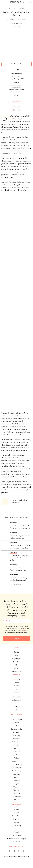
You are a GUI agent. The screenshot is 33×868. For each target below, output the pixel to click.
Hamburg (16, 655)
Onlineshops (16, 700)
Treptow (17, 787)
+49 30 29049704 (16, 101)
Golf (16, 703)
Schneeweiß (16, 119)
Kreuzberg (16, 735)
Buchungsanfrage (17, 689)
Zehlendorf (17, 800)
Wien (17, 665)
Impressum (16, 842)
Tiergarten (17, 784)
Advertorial (16, 26)
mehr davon (17, 585)
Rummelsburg (17, 764)
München (17, 662)
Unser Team (16, 816)
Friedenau (16, 726)
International (16, 671)
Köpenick (16, 739)
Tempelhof (16, 780)
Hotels (16, 686)
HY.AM (27, 857)
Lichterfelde (17, 742)
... (16, 99)
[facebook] (10, 851)
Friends (17, 832)
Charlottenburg (16, 719)
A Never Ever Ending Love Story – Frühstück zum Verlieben (19, 558)
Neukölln (16, 752)
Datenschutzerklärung (20, 630)
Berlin (16, 652)
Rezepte (16, 706)
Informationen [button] (17, 805)
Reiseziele (16, 679)
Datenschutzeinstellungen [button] (17, 838)
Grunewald (17, 732)
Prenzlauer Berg (16, 761)
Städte (16, 647)
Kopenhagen (17, 658)
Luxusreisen (17, 675)
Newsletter (17, 819)
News (16, 710)
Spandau (16, 774)
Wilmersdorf (16, 797)
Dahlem (16, 723)
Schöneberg (17, 771)
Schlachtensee (16, 768)
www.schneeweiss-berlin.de (17, 103)
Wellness (16, 682)
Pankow (16, 758)
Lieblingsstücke (16, 697)
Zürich (17, 668)
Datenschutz (16, 835)
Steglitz (16, 777)
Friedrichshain (16, 729)
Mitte (16, 745)
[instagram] (14, 851)
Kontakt (17, 813)
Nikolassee (16, 755)
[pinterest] (19, 851)
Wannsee (16, 790)
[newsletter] (23, 851)
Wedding (17, 793)
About (16, 809)
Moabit (16, 748)
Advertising (16, 826)
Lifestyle (17, 692)
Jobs (16, 829)
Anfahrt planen (17, 92)
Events (16, 822)
